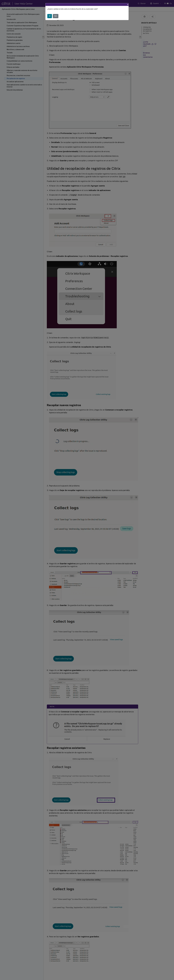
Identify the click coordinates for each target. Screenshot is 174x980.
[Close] (128, 5)
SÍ (50, 16)
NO (56, 16)
